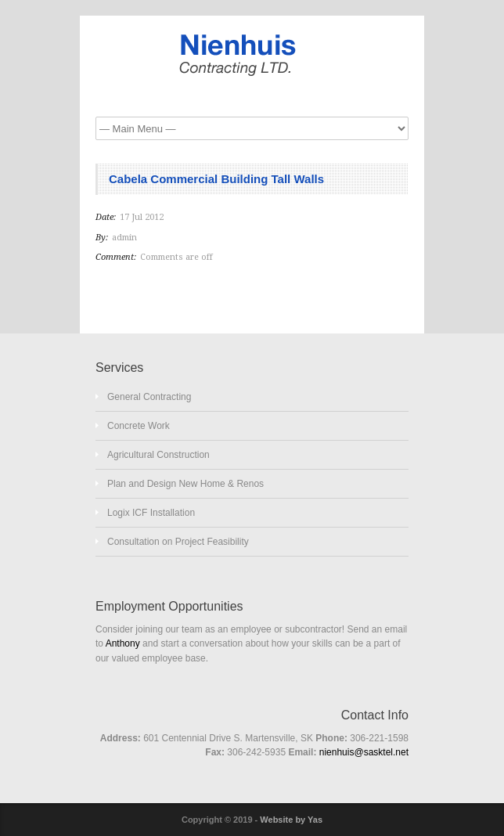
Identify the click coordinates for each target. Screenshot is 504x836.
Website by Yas (291, 820)
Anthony (123, 643)
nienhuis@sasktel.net (364, 752)
